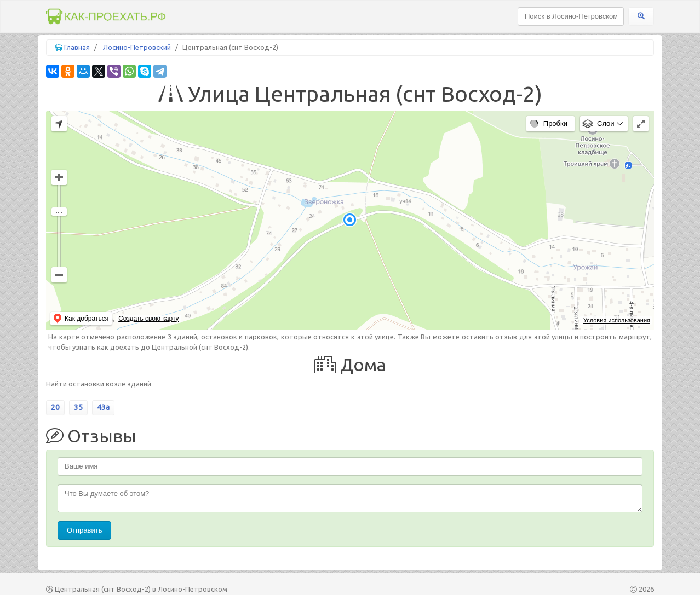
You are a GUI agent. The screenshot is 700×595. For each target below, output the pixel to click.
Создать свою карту (148, 319)
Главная (77, 47)
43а (103, 407)
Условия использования (617, 320)
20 (55, 407)
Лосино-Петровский (137, 47)
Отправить (84, 530)
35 (78, 407)
